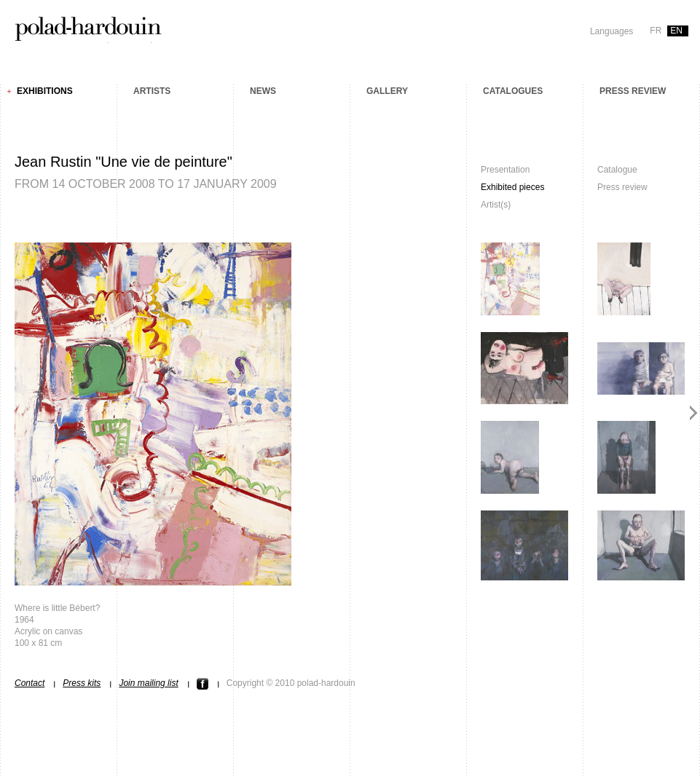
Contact (30, 683)
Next (694, 413)
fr (656, 31)
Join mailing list (148, 683)
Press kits (82, 683)
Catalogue (617, 170)
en (676, 31)
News (263, 91)
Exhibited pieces (512, 187)
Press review (633, 91)
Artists (152, 91)
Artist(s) (496, 205)
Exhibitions (45, 91)
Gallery (387, 91)
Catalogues (513, 91)
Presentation (505, 170)
